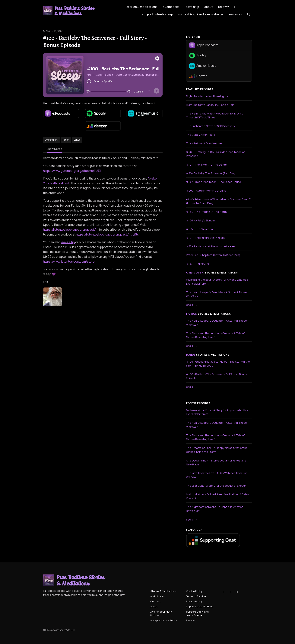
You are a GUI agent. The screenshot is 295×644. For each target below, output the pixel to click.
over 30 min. (195, 273)
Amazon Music (203, 66)
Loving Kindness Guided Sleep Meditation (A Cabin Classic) (217, 496)
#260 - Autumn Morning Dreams (206, 191)
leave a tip (192, 7)
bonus (191, 355)
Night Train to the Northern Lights (207, 96)
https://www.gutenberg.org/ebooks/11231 (72, 171)
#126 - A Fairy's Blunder (201, 220)
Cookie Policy (194, 591)
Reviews (235, 14)
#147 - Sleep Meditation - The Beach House (214, 182)
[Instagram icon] (230, 592)
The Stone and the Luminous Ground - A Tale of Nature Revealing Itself (215, 335)
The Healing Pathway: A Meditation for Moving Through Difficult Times (215, 115)
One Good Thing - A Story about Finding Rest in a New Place (216, 462)
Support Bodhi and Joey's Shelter (201, 14)
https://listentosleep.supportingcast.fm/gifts (107, 234)
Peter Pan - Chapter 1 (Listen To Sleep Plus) (213, 255)
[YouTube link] (249, 7)
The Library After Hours (201, 135)
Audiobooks (171, 7)
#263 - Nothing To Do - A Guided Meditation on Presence (216, 154)
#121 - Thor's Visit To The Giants (206, 165)
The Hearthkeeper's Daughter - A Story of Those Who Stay (216, 294)
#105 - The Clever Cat (200, 229)
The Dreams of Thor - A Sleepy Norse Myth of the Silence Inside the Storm (217, 450)
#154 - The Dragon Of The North (206, 212)
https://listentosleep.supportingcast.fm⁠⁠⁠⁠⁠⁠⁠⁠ (71, 230)
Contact (155, 601)
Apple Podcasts (204, 45)
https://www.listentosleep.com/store (69, 261)
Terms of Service (196, 596)
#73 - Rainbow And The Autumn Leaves (211, 246)
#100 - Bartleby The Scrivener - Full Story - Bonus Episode (216, 376)
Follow (222, 7)
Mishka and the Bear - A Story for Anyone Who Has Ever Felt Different (217, 282)
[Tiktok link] (235, 7)
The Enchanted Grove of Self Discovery (210, 126)
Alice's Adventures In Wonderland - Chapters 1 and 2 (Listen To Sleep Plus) (218, 201)
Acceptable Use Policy (164, 620)
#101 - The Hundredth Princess (206, 238)
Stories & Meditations (142, 7)
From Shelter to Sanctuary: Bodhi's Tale (210, 105)
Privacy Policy (194, 601)
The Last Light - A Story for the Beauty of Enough (216, 486)
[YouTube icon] (237, 592)
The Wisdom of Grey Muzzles (204, 143)
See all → (192, 305)
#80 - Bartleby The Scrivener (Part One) (211, 173)
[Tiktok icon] (224, 592)
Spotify (198, 56)
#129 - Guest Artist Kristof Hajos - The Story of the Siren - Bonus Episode (218, 364)
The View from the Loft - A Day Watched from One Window (217, 475)
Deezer (198, 76)
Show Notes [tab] (54, 149)
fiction (192, 314)
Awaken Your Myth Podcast (161, 613)
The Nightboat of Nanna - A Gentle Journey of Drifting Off (214, 509)
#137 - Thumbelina (198, 264)
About (209, 7)
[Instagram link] (242, 7)
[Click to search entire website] (249, 14)
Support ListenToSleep (157, 14)
